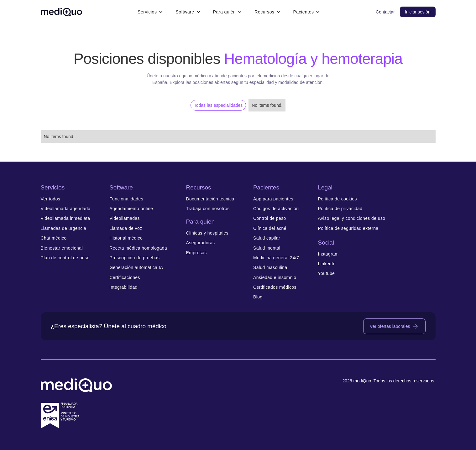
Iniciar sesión (418, 12)
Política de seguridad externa (348, 228)
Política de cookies (337, 199)
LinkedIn (327, 264)
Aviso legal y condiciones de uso (352, 218)
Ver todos (51, 199)
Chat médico (54, 238)
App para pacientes (273, 199)
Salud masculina (270, 268)
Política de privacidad (340, 209)
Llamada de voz (126, 228)
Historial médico (126, 238)
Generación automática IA (136, 268)
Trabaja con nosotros (208, 209)
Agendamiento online (131, 209)
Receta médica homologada (138, 248)
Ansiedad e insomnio (275, 278)
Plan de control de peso (65, 258)
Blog (258, 297)
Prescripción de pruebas (134, 258)
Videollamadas (125, 218)
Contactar (385, 12)
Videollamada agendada (66, 209)
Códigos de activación (276, 209)
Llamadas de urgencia (64, 228)
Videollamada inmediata (65, 218)
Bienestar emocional (62, 248)
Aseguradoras (201, 243)
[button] (150, 12)
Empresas (196, 253)
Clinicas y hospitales (207, 233)
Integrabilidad (123, 287)
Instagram (328, 254)
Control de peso (270, 218)
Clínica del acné (270, 228)
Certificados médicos (275, 287)
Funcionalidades (126, 199)
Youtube (327, 274)
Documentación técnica (210, 199)
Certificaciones (125, 278)
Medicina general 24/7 (276, 258)
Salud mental (267, 248)
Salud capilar (267, 238)
